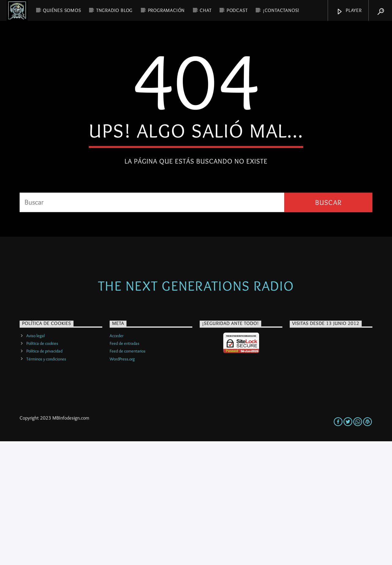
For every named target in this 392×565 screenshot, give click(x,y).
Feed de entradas (124, 467)
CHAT (205, 10)
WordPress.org (122, 483)
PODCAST (237, 10)
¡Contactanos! (281, 10)
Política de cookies (42, 467)
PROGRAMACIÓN (166, 10)
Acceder (117, 459)
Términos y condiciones (46, 483)
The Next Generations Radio (196, 409)
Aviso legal (36, 459)
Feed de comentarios (128, 475)
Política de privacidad (44, 475)
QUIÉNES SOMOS (62, 10)
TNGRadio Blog (114, 10)
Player (349, 11)
